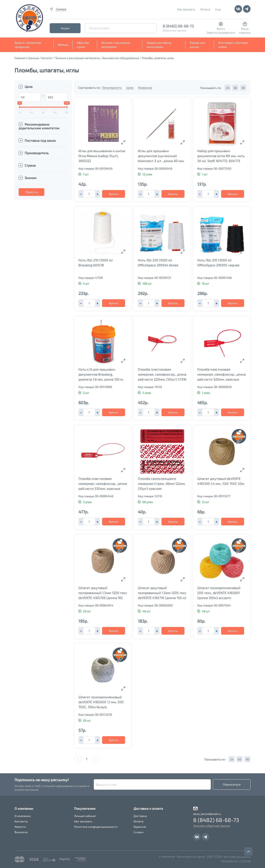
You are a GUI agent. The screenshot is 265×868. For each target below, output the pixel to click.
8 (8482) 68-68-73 (178, 26)
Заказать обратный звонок (212, 826)
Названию (145, 88)
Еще (218, 9)
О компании (23, 816)
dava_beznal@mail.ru (207, 814)
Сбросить (31, 192)
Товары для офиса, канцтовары (159, 45)
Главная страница (27, 58)
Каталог (47, 58)
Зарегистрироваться (221, 32)
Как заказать (186, 9)
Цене (130, 88)
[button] (98, 194)
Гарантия (140, 827)
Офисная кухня (83, 45)
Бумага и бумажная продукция (28, 45)
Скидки (139, 832)
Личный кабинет (85, 816)
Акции (65, 28)
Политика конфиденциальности (96, 827)
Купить (114, 194)
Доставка (140, 816)
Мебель (63, 45)
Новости (20, 827)
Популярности (112, 88)
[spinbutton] (89, 194)
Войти (221, 29)
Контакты (21, 821)
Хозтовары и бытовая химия (233, 45)
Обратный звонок (175, 30)
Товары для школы (197, 45)
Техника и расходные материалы (116, 45)
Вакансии (21, 832)
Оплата (205, 9)
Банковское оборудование (121, 58)
